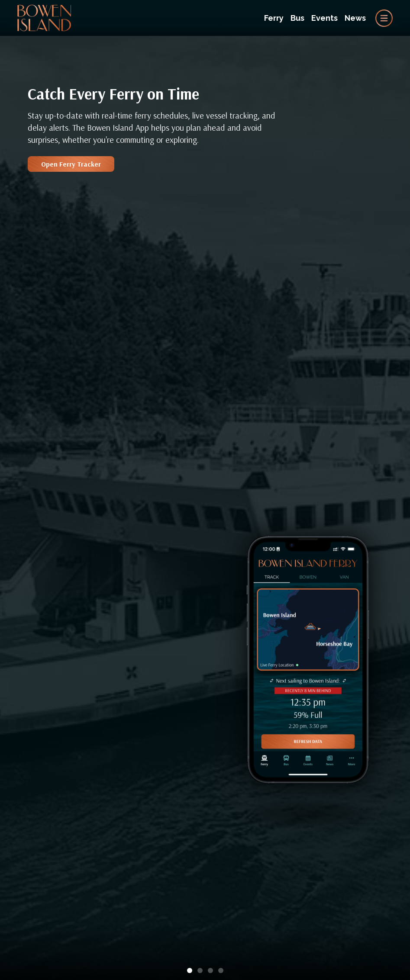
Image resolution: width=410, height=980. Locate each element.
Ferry (274, 18)
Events (324, 18)
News (355, 18)
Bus (297, 18)
